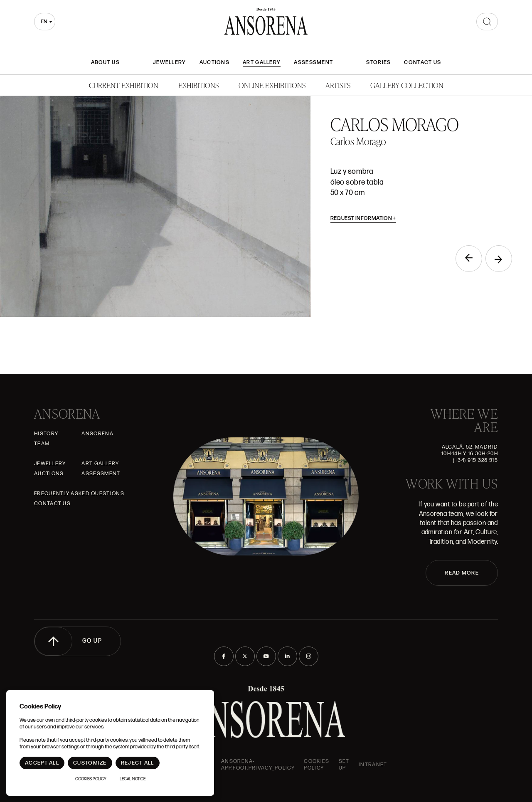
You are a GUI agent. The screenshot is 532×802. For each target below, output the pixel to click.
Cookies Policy (316, 765)
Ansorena (97, 434)
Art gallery (262, 62)
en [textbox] (44, 22)
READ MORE (462, 573)
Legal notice (133, 779)
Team (42, 444)
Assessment (313, 62)
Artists (338, 85)
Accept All (42, 763)
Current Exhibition (124, 85)
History (46, 434)
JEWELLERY (170, 62)
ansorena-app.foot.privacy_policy (258, 765)
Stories (378, 62)
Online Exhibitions (272, 85)
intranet (373, 765)
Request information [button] (363, 218)
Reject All (138, 763)
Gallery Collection (407, 85)
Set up (344, 765)
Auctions (214, 62)
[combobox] (45, 22)
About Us (105, 62)
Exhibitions (198, 85)
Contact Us (422, 62)
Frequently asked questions (79, 494)
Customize (90, 763)
